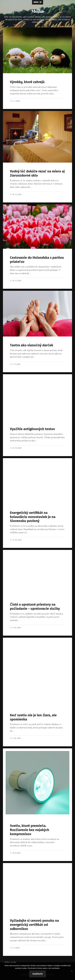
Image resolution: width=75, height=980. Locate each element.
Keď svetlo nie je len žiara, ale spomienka (33, 717)
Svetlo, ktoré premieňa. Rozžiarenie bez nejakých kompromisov (30, 830)
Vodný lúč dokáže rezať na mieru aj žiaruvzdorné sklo (37, 173)
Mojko (37, 11)
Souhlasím (38, 974)
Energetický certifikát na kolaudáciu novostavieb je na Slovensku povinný (33, 517)
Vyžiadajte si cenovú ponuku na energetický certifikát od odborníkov (34, 925)
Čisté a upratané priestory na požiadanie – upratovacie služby (35, 607)
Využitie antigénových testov (32, 429)
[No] (72, 971)
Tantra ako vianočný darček (32, 345)
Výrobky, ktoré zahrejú (27, 82)
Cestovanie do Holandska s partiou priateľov (37, 260)
